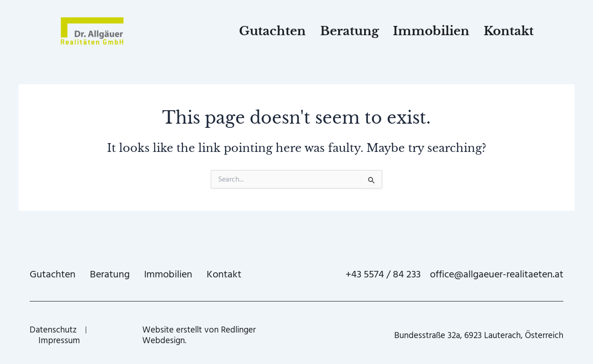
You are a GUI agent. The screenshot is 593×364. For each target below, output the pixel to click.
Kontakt (509, 31)
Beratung (350, 31)
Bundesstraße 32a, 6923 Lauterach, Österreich (479, 336)
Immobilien (431, 31)
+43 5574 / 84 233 (383, 274)
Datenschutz (53, 330)
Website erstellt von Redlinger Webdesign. (199, 335)
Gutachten (272, 31)
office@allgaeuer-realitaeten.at (497, 274)
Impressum (59, 341)
